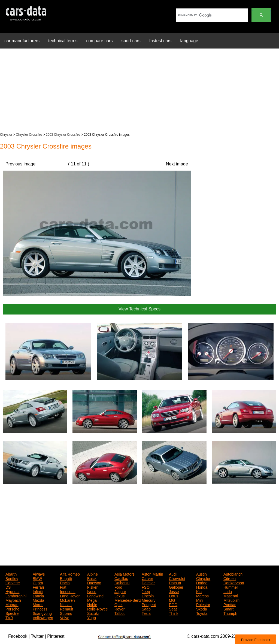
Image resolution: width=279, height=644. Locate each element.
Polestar (203, 604)
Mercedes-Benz (128, 600)
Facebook (18, 636)
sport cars (131, 41)
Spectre (12, 613)
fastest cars (160, 41)
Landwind (95, 595)
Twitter (37, 636)
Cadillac (121, 578)
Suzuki (93, 613)
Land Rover (70, 595)
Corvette (13, 582)
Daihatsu (122, 582)
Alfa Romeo (70, 574)
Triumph (230, 613)
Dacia (65, 582)
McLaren (67, 600)
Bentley (12, 578)
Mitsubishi (232, 600)
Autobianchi (233, 574)
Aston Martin (152, 574)
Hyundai (12, 591)
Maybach (13, 600)
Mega (92, 600)
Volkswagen (43, 617)
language (189, 41)
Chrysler (6, 135)
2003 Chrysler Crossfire (63, 135)
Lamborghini (16, 595)
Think (174, 613)
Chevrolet (177, 578)
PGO (173, 604)
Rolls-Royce (97, 609)
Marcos (202, 595)
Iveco (92, 591)
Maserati (231, 595)
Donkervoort (234, 582)
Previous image (20, 164)
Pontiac (230, 604)
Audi (173, 574)
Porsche (12, 609)
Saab (146, 609)
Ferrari (38, 587)
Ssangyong (42, 613)
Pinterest (56, 636)
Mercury (149, 600)
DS (8, 587)
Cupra (38, 582)
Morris (38, 604)
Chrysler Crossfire (29, 135)
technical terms (63, 41)
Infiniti (38, 591)
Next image (177, 164)
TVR (9, 617)
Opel (119, 604)
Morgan (12, 604)
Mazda (38, 600)
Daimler (148, 582)
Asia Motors (125, 574)
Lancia (38, 595)
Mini (200, 600)
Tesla (146, 613)
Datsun (175, 582)
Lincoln (148, 595)
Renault (66, 609)
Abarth (11, 574)
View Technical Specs (139, 309)
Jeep (146, 591)
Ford (118, 587)
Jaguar (120, 591)
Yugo (92, 617)
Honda (202, 587)
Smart (228, 609)
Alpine (93, 574)
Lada (228, 591)
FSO (146, 587)
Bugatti (66, 578)
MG (172, 600)
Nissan (66, 604)
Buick (92, 578)
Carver (147, 578)
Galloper (176, 587)
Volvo (65, 617)
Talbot (119, 613)
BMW (37, 578)
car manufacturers (22, 41)
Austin (201, 574)
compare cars (100, 41)
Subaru (66, 613)
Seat (173, 609)
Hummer (231, 587)
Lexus (119, 595)
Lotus (174, 595)
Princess (40, 609)
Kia (199, 591)
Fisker (92, 587)
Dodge (202, 582)
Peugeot (149, 604)
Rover (119, 609)
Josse (174, 591)
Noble (92, 604)
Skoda (202, 609)
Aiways (39, 574)
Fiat (63, 587)
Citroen (230, 578)
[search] (211, 15)
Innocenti (68, 591)
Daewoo (94, 582)
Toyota (202, 613)
